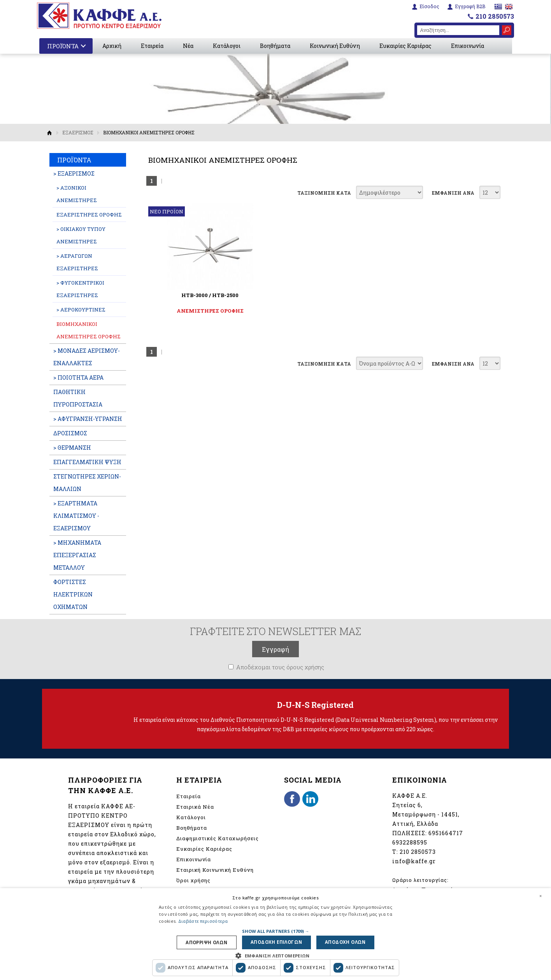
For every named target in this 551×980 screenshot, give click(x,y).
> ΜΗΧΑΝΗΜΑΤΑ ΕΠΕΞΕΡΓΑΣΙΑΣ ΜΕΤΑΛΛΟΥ (77, 555)
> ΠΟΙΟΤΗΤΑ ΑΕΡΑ (78, 377)
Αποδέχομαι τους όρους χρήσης (280, 667)
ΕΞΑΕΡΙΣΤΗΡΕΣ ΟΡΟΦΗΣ (89, 215)
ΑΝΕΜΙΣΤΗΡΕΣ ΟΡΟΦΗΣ (202, 311)
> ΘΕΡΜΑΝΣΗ (72, 448)
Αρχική (112, 46)
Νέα (188, 46)
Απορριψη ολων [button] (208, 942)
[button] (276, 930)
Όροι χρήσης (193, 880)
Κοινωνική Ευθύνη (335, 46)
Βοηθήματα (275, 46)
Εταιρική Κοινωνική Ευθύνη (215, 870)
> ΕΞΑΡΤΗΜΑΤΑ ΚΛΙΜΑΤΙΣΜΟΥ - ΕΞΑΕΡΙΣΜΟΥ (76, 516)
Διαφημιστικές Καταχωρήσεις (218, 838)
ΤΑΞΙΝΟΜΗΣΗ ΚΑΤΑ (324, 193)
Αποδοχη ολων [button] (344, 942)
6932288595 (410, 842)
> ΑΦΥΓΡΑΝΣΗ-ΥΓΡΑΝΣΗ (88, 419)
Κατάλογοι (227, 46)
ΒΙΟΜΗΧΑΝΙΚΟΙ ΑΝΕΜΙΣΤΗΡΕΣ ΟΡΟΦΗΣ (89, 330)
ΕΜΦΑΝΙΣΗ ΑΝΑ (453, 193)
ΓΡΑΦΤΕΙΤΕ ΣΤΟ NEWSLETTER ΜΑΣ (275, 631)
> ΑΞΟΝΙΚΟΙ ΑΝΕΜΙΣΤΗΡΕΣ (77, 194)
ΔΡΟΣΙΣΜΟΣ (70, 433)
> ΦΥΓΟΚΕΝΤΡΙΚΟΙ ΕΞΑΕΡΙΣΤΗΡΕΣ (80, 289)
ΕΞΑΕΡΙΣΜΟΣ (78, 132)
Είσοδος (429, 6)
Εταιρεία (152, 46)
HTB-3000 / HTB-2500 (201, 295)
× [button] (540, 895)
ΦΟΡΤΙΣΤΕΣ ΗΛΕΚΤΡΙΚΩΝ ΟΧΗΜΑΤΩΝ (73, 594)
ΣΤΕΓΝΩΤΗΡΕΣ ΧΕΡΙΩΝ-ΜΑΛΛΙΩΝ (87, 483)
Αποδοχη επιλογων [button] (276, 942)
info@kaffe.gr (414, 861)
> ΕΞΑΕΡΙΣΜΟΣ (74, 173)
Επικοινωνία (468, 46)
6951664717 (446, 833)
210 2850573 (495, 16)
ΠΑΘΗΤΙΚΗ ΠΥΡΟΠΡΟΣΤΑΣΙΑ (78, 398)
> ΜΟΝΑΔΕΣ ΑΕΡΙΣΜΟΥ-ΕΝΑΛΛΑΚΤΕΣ (87, 357)
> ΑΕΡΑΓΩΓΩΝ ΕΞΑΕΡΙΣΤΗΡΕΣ (77, 262)
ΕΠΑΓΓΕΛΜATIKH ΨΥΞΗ (87, 462)
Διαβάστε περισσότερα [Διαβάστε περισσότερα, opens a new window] (203, 921)
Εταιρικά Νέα (195, 807)
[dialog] (275, 934)
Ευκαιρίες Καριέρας (405, 46)
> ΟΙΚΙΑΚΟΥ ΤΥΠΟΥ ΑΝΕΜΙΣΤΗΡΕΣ (81, 235)
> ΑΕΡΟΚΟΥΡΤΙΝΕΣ (81, 310)
